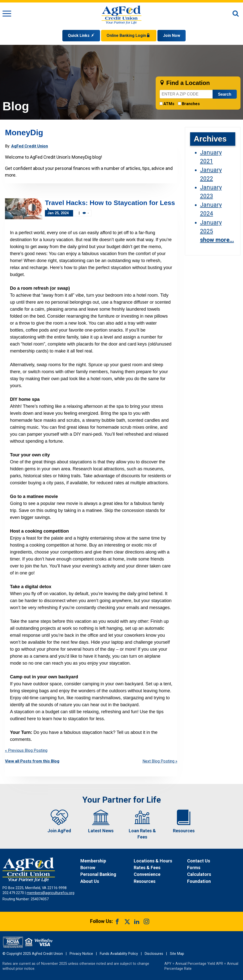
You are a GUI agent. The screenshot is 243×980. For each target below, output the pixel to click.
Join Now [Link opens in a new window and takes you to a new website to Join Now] (172, 35)
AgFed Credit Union (30, 146)
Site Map (177, 954)
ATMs (169, 104)
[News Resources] (160, 881)
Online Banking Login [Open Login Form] (129, 35)
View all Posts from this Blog (32, 761)
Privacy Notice (81, 954)
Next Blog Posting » (160, 761)
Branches (191, 104)
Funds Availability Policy (119, 954)
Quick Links (81, 35)
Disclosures (154, 954)
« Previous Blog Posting (26, 750)
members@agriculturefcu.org (51, 893)
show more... (217, 240)
